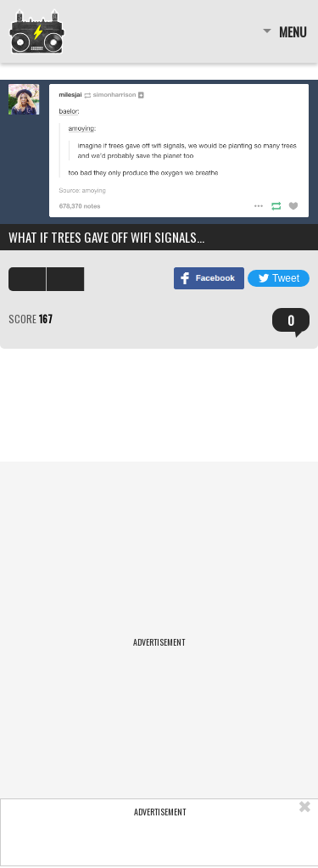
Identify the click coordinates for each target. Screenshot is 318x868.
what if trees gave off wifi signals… (106, 237)
